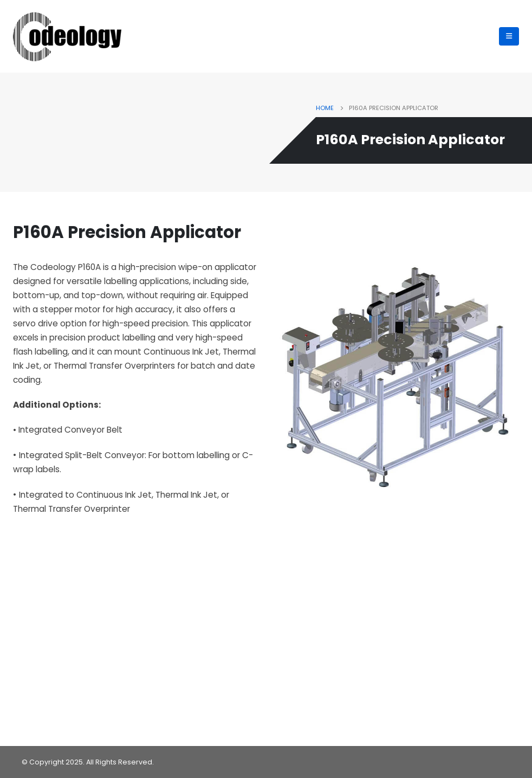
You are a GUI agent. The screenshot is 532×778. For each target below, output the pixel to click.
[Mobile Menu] (509, 36)
